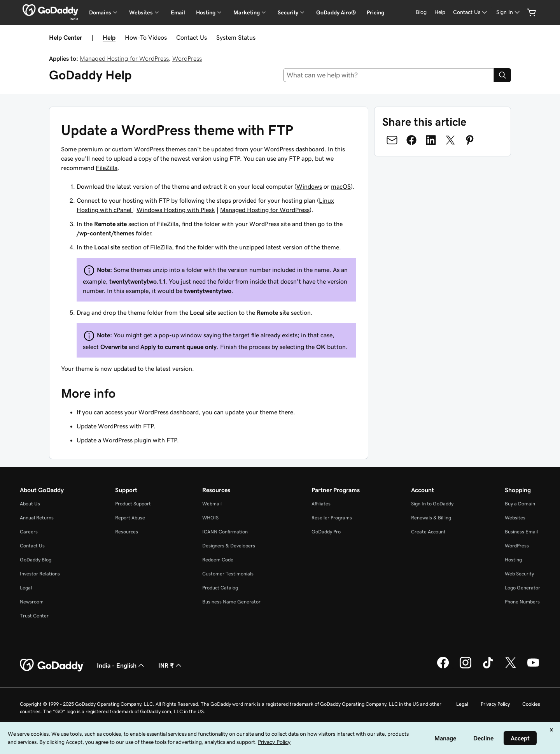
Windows (309, 186)
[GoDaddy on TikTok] (488, 667)
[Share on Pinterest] (470, 140)
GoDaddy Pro (326, 532)
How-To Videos (146, 37)
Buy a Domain (520, 504)
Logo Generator (522, 588)
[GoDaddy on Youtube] (533, 667)
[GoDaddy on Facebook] (443, 667)
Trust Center (34, 616)
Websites (515, 518)
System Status (236, 37)
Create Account (428, 532)
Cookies (531, 704)
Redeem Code (218, 560)
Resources (127, 532)
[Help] (440, 12)
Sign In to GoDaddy (432, 504)
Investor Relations (40, 574)
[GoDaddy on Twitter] (511, 667)
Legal (26, 588)
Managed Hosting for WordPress (124, 58)
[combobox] (389, 75)
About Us (30, 504)
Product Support (133, 504)
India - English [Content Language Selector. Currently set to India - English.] (121, 665)
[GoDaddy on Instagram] (465, 667)
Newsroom (32, 602)
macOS (341, 186)
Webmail (212, 504)
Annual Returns (37, 518)
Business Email (521, 532)
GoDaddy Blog (36, 560)
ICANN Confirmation (225, 532)
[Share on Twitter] (450, 140)
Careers (29, 532)
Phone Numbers (522, 602)
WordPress (187, 58)
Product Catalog (220, 588)
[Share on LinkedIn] (431, 140)
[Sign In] (509, 12)
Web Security (519, 574)
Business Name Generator (231, 602)
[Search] (502, 75)
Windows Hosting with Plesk (176, 210)
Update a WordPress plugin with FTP (127, 440)
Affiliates (321, 504)
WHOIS (210, 518)
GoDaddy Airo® (336, 12)
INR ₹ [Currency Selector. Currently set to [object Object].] (171, 665)
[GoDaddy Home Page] (52, 665)
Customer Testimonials (228, 574)
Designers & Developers (229, 546)
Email (178, 12)
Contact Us (192, 37)
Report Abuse (130, 518)
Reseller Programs (332, 518)
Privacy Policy (495, 704)
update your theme (251, 412)
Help (109, 37)
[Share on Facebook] (411, 140)
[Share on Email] (392, 140)
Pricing (375, 12)
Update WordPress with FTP (115, 426)
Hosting (513, 560)
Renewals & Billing (431, 518)
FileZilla (107, 168)
